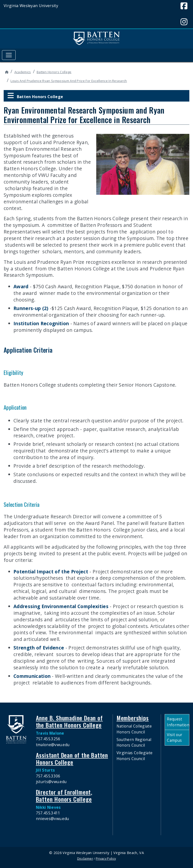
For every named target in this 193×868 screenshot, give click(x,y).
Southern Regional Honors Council (134, 742)
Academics (23, 72)
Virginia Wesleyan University (31, 6)
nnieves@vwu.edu (53, 819)
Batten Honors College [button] (35, 96)
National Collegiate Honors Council (134, 729)
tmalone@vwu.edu (53, 745)
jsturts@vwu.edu (51, 782)
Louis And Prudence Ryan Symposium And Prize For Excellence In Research (69, 81)
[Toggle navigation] (9, 55)
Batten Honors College (54, 72)
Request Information (178, 722)
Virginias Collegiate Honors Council (134, 756)
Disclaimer (85, 858)
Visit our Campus (175, 737)
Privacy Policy (106, 858)
